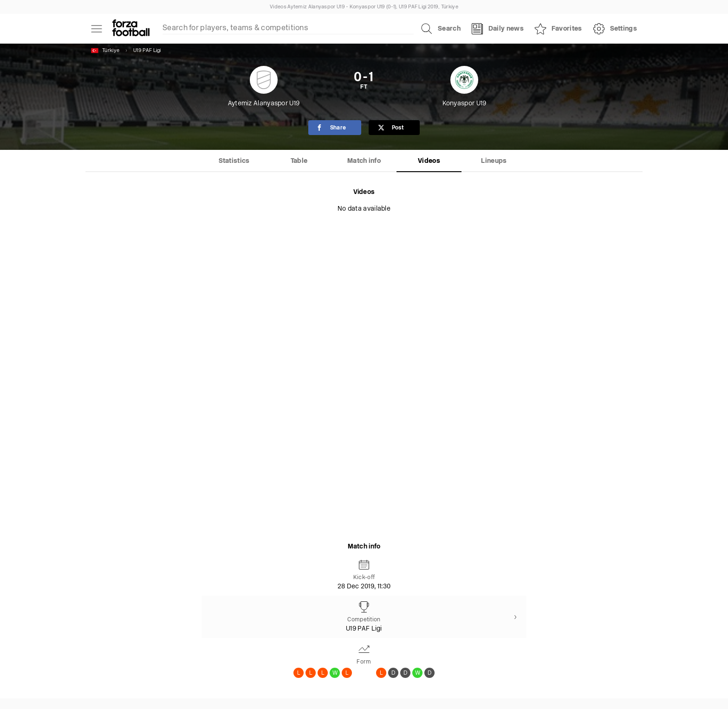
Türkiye (105, 51)
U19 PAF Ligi (147, 51)
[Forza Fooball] (131, 29)
